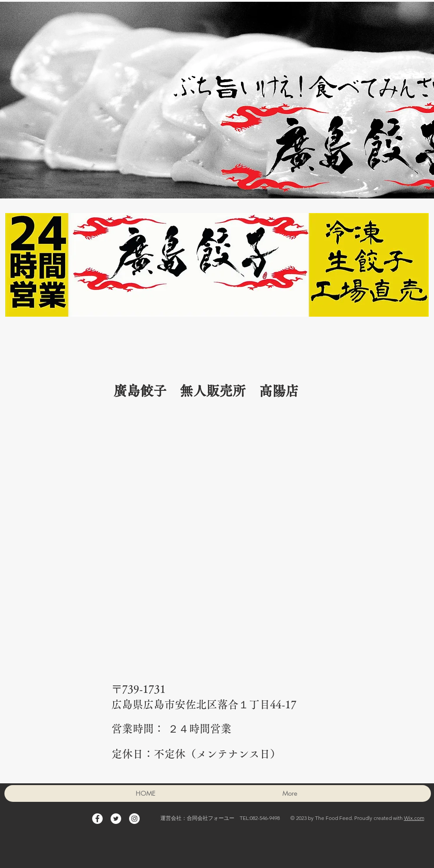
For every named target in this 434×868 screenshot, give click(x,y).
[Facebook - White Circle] (97, 819)
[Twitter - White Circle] (116, 819)
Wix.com (414, 818)
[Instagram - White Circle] (134, 819)
